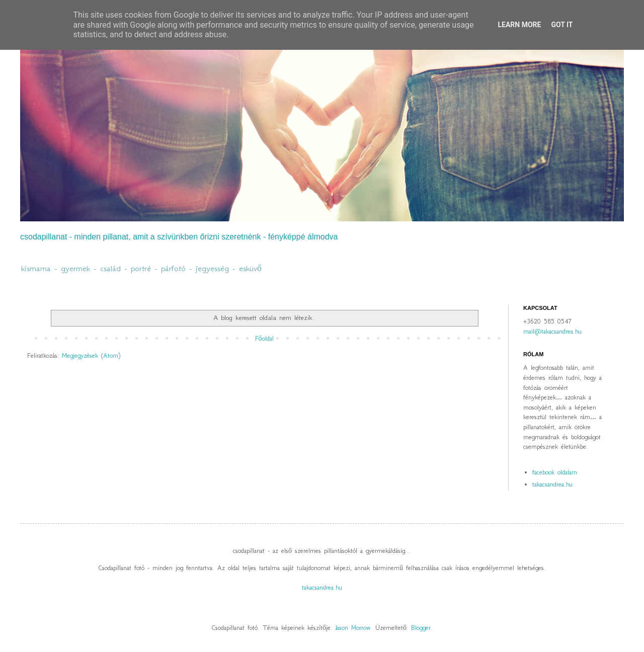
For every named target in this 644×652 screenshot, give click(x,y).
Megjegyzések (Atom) (91, 355)
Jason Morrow (353, 628)
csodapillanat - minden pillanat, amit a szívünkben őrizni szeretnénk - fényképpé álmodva (179, 237)
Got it (562, 25)
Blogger (421, 628)
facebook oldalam (555, 472)
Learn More (519, 25)
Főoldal (264, 338)
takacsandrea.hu (552, 484)
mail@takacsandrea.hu (552, 331)
